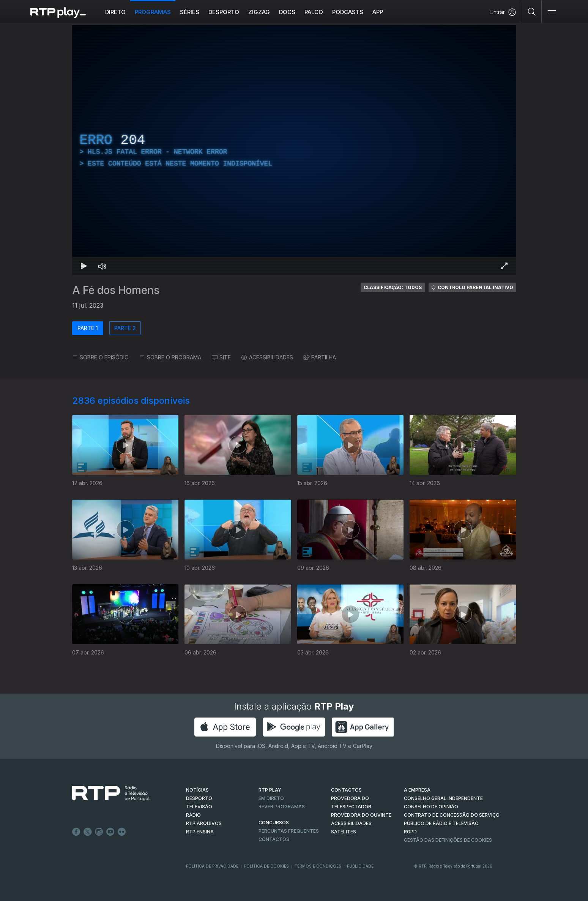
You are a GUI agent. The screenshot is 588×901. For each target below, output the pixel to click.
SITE (221, 357)
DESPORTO (199, 798)
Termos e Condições (318, 866)
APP (378, 12)
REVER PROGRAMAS (282, 807)
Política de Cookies (266, 866)
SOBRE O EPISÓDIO (100, 357)
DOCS (287, 12)
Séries (190, 12)
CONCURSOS (274, 823)
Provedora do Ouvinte (361, 815)
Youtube (110, 832)
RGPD (410, 832)
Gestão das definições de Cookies (448, 840)
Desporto (224, 12)
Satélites (344, 832)
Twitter (88, 832)
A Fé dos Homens (116, 290)
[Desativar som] (102, 266)
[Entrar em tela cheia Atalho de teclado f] (504, 266)
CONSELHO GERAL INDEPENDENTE (443, 798)
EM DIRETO (271, 798)
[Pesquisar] (532, 11)
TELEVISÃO (199, 807)
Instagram (99, 832)
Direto (115, 12)
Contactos (274, 839)
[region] (294, 150)
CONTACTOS (346, 790)
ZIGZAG (259, 12)
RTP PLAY (270, 790)
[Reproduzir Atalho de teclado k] (84, 266)
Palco (314, 12)
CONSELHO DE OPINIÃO (431, 807)
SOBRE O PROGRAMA (170, 357)
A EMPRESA (417, 790)
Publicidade (360, 866)
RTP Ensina (200, 832)
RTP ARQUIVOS (204, 823)
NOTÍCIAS (197, 790)
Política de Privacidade (212, 866)
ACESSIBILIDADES (267, 357)
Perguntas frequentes (289, 831)
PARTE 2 (125, 328)
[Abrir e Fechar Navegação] (552, 12)
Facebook (76, 832)
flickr (122, 832)
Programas (153, 12)
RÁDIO (193, 815)
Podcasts (348, 12)
